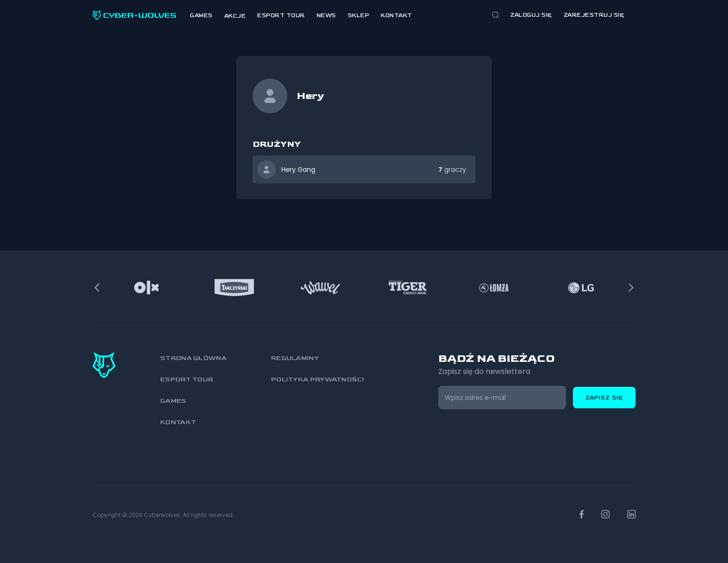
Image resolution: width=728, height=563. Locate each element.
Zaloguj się (531, 15)
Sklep (359, 16)
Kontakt (396, 16)
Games (201, 16)
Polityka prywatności (318, 379)
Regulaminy (295, 358)
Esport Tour (281, 16)
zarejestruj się (594, 15)
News (326, 16)
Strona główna (193, 358)
